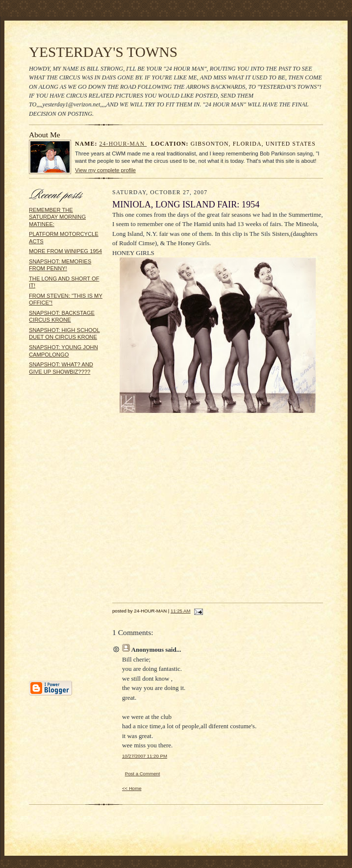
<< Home (132, 788)
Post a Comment (143, 774)
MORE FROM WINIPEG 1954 (65, 251)
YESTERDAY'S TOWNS (103, 52)
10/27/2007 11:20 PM (145, 756)
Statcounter (176, 863)
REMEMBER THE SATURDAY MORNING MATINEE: (57, 217)
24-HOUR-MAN (123, 144)
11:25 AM (181, 611)
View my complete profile (105, 170)
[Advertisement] (58, 531)
